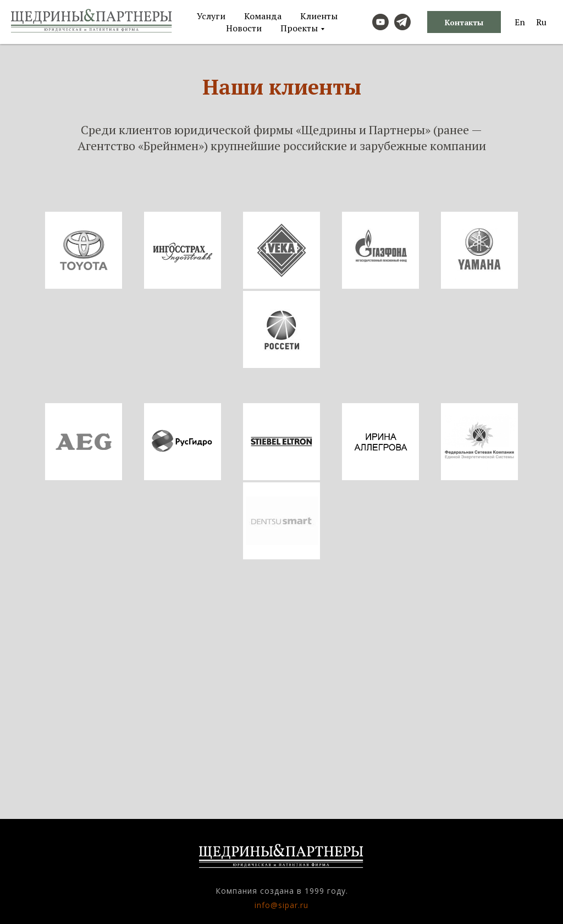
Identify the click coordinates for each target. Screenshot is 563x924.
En (520, 22)
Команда (263, 16)
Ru (541, 22)
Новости (244, 28)
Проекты (299, 28)
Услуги (211, 16)
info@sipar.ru (281, 905)
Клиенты (319, 16)
